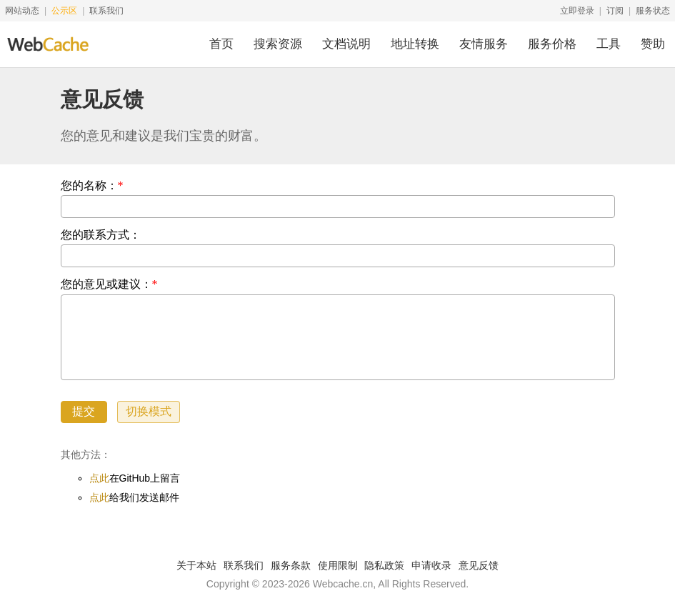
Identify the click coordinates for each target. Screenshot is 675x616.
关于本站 (196, 565)
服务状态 (653, 11)
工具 (609, 44)
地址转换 (415, 44)
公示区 (64, 11)
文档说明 (346, 44)
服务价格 (552, 44)
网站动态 (22, 11)
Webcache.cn (343, 584)
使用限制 (338, 565)
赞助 (653, 44)
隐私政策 (384, 565)
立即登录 (577, 11)
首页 (221, 44)
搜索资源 (278, 44)
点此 (99, 478)
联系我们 (106, 11)
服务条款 (291, 565)
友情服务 (484, 44)
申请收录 (431, 565)
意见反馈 (479, 565)
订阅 (615, 11)
